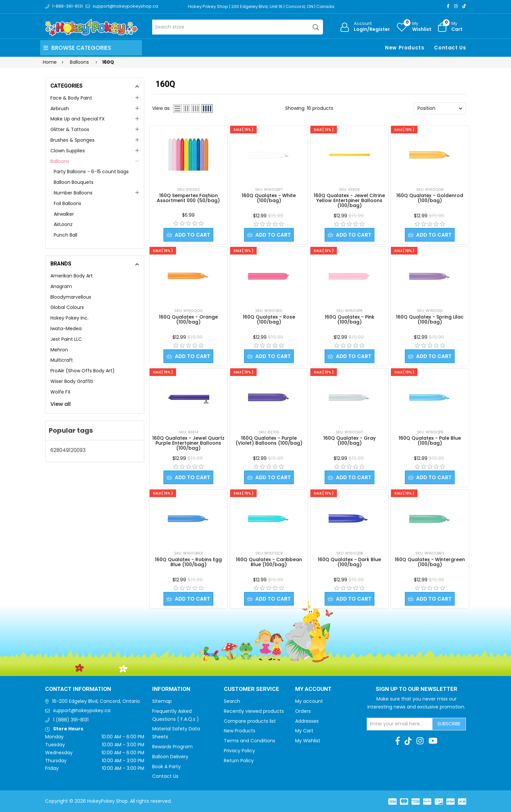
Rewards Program (172, 747)
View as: (161, 108)
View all (61, 404)
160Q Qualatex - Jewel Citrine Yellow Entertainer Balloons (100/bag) (349, 200)
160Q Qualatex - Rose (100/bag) (269, 319)
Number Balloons (73, 193)
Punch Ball (65, 235)
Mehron (59, 350)
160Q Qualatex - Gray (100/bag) (350, 441)
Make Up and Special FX (78, 119)
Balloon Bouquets (74, 182)
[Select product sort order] (440, 109)
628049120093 (68, 450)
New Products (405, 48)
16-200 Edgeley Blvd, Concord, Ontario (96, 701)
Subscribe (449, 724)
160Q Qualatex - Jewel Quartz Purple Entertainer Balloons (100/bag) (188, 443)
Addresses (307, 721)
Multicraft (62, 360)
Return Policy (239, 761)
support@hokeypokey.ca (82, 710)
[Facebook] (448, 6)
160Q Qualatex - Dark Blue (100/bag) (349, 562)
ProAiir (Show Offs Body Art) (83, 371)
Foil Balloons (67, 203)
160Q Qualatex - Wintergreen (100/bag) (430, 562)
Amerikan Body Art (72, 276)
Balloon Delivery (170, 757)
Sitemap (162, 701)
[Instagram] (456, 6)
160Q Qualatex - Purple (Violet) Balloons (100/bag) (269, 441)
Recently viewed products (254, 711)
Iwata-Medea (66, 329)
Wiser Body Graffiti (72, 381)
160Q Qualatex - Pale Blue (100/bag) (430, 441)
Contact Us (450, 48)
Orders (303, 711)
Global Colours (67, 307)
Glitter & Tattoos (70, 129)
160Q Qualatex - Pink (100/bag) (350, 319)
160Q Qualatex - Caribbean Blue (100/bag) (269, 562)
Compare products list (250, 721)
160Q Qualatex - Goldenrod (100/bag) (430, 198)
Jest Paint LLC (66, 339)
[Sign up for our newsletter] (400, 724)
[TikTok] (464, 6)
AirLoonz (63, 224)
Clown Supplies (68, 151)
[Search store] (238, 27)
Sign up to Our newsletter (416, 689)
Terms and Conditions (250, 741)
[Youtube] (433, 741)
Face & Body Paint (71, 98)
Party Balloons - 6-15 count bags (91, 172)
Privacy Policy (239, 751)
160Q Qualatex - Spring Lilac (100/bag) (430, 319)
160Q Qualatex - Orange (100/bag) (188, 319)
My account (309, 701)
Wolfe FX (61, 392)
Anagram (61, 286)
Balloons (60, 161)
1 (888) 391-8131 (71, 720)
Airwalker (64, 214)
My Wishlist (308, 741)
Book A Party (166, 767)
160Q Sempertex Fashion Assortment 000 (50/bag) (188, 198)
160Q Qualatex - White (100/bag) (269, 198)
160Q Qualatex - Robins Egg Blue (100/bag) (188, 562)
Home (50, 62)
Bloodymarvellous (71, 297)
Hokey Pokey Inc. (69, 318)
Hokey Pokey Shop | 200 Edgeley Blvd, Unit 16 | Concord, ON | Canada (261, 6)
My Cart (304, 731)
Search (232, 701)
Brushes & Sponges (72, 140)
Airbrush (60, 109)
